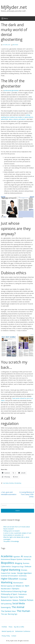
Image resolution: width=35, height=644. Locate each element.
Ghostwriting (18, 483)
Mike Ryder (15, 45)
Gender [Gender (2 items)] (14, 573)
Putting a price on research (11, 531)
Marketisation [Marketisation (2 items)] (18, 583)
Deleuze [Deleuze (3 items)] (28, 566)
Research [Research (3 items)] (5, 597)
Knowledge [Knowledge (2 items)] (23, 579)
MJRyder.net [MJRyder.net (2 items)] (20, 586)
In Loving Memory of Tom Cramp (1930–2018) (27, 494)
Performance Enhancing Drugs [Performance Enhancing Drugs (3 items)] (14, 591)
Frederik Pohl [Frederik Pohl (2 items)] (6, 573)
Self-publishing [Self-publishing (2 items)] (6, 604)
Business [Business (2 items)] (26, 563)
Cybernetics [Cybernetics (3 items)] (6, 566)
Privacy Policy (6, 636)
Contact (14, 636)
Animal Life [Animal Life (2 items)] (28, 557)
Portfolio (4, 627)
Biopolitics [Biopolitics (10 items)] (7, 563)
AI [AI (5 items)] (22, 556)
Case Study (6, 483)
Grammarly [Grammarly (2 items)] (23, 576)
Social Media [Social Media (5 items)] (19, 603)
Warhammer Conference (23, 631)
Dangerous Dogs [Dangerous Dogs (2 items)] (18, 567)
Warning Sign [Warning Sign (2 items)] (13, 614)
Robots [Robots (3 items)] (15, 600)
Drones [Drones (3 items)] (24, 570)
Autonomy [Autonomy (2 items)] (27, 559)
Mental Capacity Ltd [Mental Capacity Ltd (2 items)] (8, 586)
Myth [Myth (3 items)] (27, 586)
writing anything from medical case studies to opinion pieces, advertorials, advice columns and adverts (17, 117)
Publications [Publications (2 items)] (22, 594)
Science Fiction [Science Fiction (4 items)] (26, 600)
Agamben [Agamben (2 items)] (17, 557)
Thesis (10, 627)
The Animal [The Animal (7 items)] (18, 607)
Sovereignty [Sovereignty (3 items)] (6, 607)
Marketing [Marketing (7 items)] (7, 582)
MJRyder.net (14, 7)
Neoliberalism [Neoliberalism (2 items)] (6, 589)
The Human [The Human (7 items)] (23, 611)
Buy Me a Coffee (19, 627)
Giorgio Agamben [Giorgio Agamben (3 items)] (24, 573)
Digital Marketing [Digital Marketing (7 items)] (11, 570)
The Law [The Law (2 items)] (4, 614)
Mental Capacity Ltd (8, 631)
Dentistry (11, 483)
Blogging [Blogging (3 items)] (18, 563)
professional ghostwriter (11, 90)
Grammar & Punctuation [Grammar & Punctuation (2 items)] (9, 576)
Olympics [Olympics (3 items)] (15, 589)
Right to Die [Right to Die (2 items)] (14, 597)
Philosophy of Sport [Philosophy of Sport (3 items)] (9, 594)
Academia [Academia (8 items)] (7, 556)
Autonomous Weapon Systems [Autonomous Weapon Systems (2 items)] (12, 559)
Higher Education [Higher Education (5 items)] (10, 579)
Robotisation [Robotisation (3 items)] (6, 600)
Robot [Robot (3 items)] (21, 597)
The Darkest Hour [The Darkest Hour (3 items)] (8, 611)
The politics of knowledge (11, 541)
